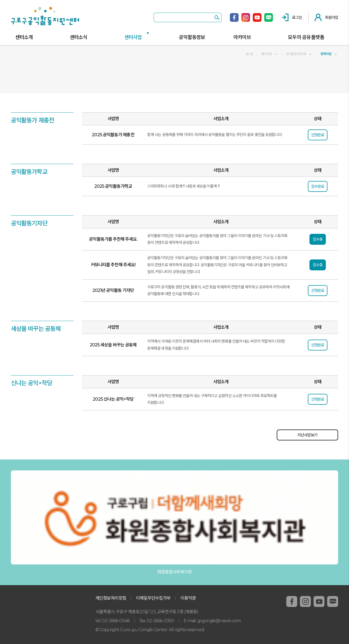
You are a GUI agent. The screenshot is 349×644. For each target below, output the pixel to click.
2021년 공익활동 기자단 (113, 290)
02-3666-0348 (116, 621)
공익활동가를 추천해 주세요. (113, 239)
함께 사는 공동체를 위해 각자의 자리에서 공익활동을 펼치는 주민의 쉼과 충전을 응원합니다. (215, 135)
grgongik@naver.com (219, 621)
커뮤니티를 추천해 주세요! (113, 265)
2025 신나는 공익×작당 (113, 399)
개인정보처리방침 (111, 598)
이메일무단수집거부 (153, 598)
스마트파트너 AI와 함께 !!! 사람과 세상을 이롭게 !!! (183, 186)
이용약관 (188, 598)
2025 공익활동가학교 (113, 186)
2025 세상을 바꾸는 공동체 (113, 345)
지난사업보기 (307, 435)
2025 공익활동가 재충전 (113, 135)
